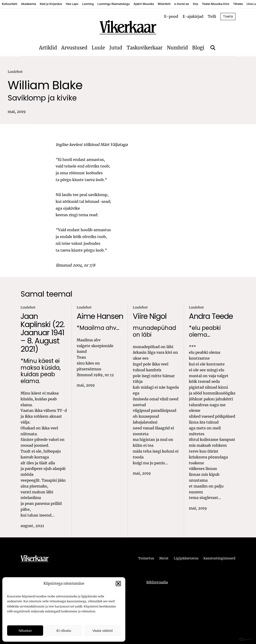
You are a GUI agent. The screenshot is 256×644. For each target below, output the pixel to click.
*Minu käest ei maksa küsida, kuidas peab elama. (41, 371)
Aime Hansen (100, 316)
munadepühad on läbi (154, 331)
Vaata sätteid (102, 631)
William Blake (45, 85)
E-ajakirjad (193, 16)
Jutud (116, 48)
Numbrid (177, 48)
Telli (212, 16)
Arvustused (74, 48)
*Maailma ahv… (98, 328)
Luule (98, 48)
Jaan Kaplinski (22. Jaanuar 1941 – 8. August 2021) (43, 333)
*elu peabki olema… (205, 331)
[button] (118, 584)
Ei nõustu (64, 631)
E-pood (171, 16)
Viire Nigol (150, 316)
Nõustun (25, 631)
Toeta (228, 16)
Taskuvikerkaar (145, 48)
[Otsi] (213, 48)
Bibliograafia (157, 582)
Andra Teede (211, 316)
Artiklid (48, 48)
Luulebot (15, 72)
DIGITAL (246, 639)
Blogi (198, 48)
